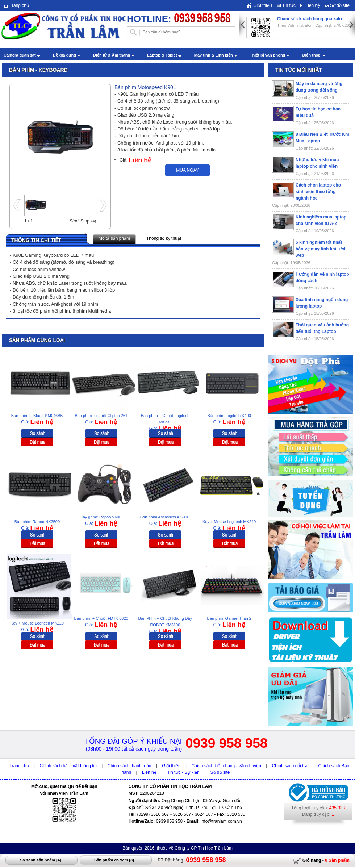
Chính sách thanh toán (130, 766)
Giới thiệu (260, 5)
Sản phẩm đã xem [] (114, 860)
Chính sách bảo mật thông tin (68, 766)
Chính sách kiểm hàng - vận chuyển (226, 766)
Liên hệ (310, 5)
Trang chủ (16, 5)
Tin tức (286, 5)
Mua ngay (187, 170)
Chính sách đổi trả (290, 766)
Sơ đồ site (337, 5)
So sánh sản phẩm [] (40, 860)
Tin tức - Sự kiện (183, 772)
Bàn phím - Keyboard (38, 70)
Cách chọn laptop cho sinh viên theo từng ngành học (318, 192)
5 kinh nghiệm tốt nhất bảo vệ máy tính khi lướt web (321, 249)
